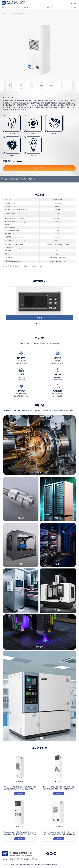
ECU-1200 (22, 13)
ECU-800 (59, 827)
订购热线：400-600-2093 (14, 161)
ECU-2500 (20, 781)
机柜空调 (16, 13)
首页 (3, 7)
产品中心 (26, 7)
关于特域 (73, 7)
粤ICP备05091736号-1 (39, 864)
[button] (33, 324)
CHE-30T (59, 781)
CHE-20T (20, 827)
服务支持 (27, 859)
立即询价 (39, 168)
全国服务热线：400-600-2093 (15, 4)
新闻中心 (50, 7)
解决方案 (12, 859)
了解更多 (20, 794)
